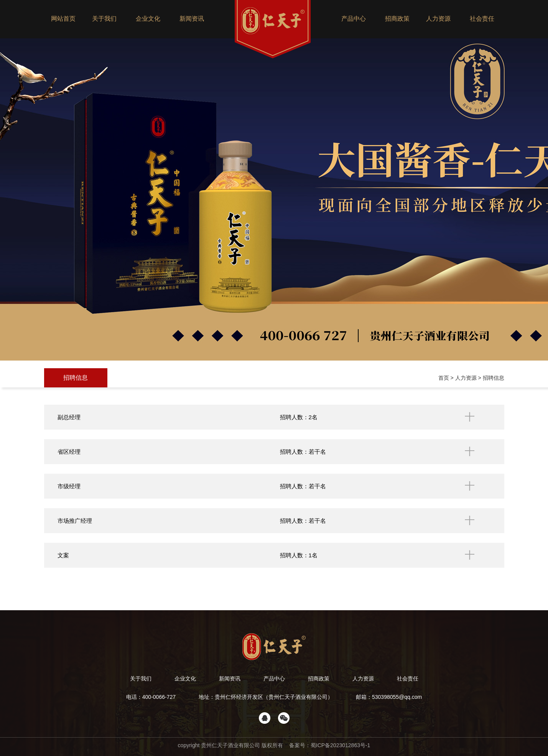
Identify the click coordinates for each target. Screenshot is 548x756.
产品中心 (354, 19)
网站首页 (63, 19)
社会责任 (482, 19)
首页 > (447, 378)
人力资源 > (469, 378)
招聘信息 (76, 378)
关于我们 (104, 19)
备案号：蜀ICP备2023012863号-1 (329, 745)
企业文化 (148, 19)
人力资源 (438, 19)
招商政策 (397, 19)
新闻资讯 (192, 19)
